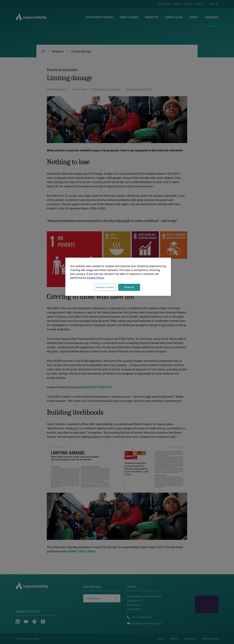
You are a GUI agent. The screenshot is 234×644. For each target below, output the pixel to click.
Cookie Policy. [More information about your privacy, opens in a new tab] (96, 278)
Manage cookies (105, 287)
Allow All (129, 287)
